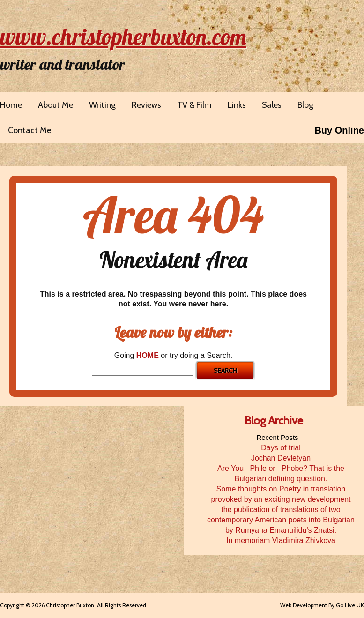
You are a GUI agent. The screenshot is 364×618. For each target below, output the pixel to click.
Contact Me (30, 130)
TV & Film (194, 105)
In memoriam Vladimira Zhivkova (281, 540)
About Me (56, 105)
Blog (305, 105)
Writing (102, 105)
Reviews (146, 105)
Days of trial (281, 448)
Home (11, 105)
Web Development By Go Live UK (322, 605)
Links (237, 105)
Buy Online (339, 130)
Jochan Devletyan (281, 458)
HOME (148, 355)
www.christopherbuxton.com (123, 37)
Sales (272, 105)
